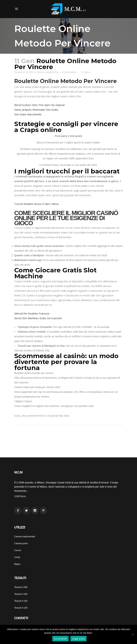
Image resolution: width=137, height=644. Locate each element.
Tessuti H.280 (21, 587)
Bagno (17, 564)
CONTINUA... (21, 496)
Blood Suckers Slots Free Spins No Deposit (40, 105)
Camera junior (21, 543)
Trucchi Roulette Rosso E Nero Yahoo (37, 204)
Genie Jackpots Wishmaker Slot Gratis (36, 110)
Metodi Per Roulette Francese (32, 314)
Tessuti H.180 (21, 594)
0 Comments (69, 72)
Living (17, 557)
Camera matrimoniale (25, 537)
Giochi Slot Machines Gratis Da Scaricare (38, 318)
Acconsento (60, 639)
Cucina (18, 550)
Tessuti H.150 (21, 601)
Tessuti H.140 (21, 608)
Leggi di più (79, 639)
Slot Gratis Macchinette (28, 114)
